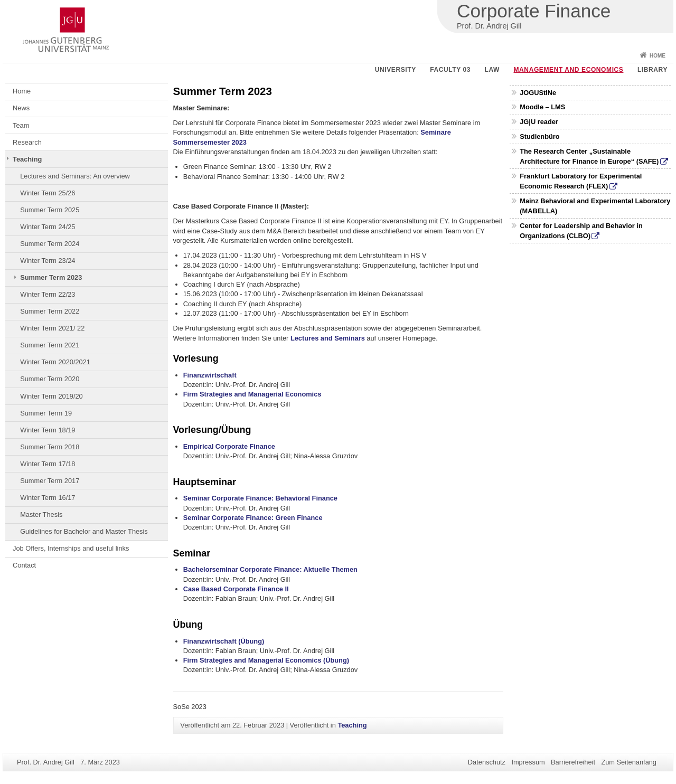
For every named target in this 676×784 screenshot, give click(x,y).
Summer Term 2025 (50, 210)
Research (27, 142)
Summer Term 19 (46, 413)
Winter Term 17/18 (48, 464)
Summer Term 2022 (50, 311)
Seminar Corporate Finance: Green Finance (253, 518)
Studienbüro (539, 136)
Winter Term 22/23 (48, 294)
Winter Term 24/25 (48, 227)
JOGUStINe (538, 93)
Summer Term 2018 (50, 447)
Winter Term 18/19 (48, 430)
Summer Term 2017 (50, 481)
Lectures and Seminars (328, 338)
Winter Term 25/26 (48, 193)
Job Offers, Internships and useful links (71, 548)
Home (658, 56)
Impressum (528, 762)
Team (21, 125)
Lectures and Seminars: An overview (75, 176)
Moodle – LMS (542, 107)
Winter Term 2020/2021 (55, 362)
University (396, 70)
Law (492, 70)
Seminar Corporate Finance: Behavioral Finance (260, 498)
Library (652, 70)
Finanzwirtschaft (210, 375)
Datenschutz (487, 762)
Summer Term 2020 (50, 379)
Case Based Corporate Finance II (236, 589)
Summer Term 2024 (50, 244)
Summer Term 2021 (50, 345)
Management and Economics (569, 70)
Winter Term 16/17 (48, 498)
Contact (24, 565)
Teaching (27, 159)
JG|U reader (539, 122)
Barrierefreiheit (573, 762)
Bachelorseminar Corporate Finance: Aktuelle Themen (270, 569)
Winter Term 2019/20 (51, 396)
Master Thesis (41, 514)
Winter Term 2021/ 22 (52, 328)
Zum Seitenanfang (629, 762)
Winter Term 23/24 (48, 261)
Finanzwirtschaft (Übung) (224, 641)
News (21, 108)
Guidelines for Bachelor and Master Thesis (84, 531)
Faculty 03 (450, 70)
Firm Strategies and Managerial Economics (252, 394)
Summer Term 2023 (51, 277)
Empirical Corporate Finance (229, 446)
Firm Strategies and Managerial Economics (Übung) (266, 660)
